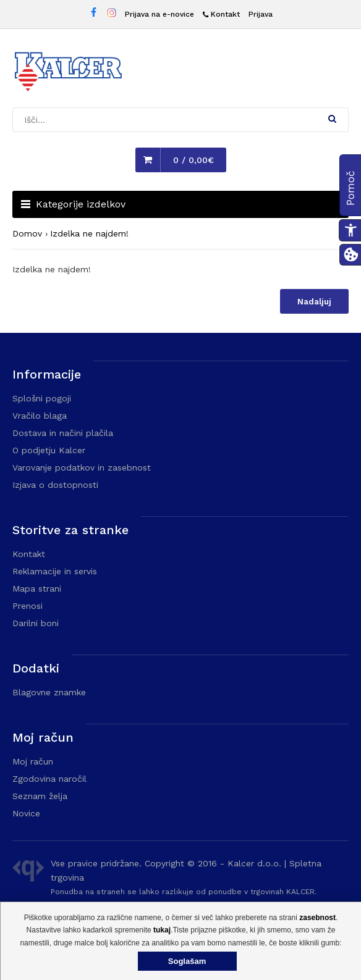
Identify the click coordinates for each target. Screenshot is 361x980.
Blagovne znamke (49, 692)
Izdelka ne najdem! (89, 233)
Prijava (261, 14)
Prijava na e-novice (159, 14)
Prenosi (28, 606)
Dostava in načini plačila (63, 433)
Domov (27, 233)
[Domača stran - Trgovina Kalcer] (68, 73)
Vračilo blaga (40, 416)
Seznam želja (40, 796)
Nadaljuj (314, 302)
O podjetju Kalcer (49, 450)
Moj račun (33, 761)
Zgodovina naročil (49, 779)
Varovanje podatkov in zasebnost (82, 467)
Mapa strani (37, 588)
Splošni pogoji (42, 398)
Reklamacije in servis (55, 571)
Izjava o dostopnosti (55, 485)
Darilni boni (36, 623)
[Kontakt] (221, 15)
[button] (332, 119)
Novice (26, 813)
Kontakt (29, 554)
